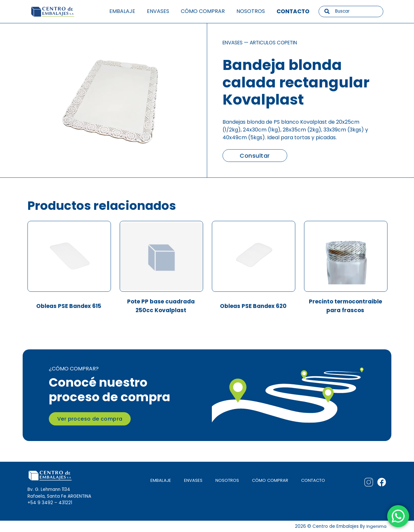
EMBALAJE (158, 480)
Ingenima (376, 526)
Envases (158, 11)
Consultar (255, 156)
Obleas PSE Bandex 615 (69, 307)
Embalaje (122, 11)
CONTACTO (312, 480)
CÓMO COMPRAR (268, 480)
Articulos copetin (278, 43)
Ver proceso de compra (90, 418)
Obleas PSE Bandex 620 (253, 307)
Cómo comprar (203, 11)
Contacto (293, 11)
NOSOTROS (225, 480)
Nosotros (251, 11)
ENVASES (191, 480)
